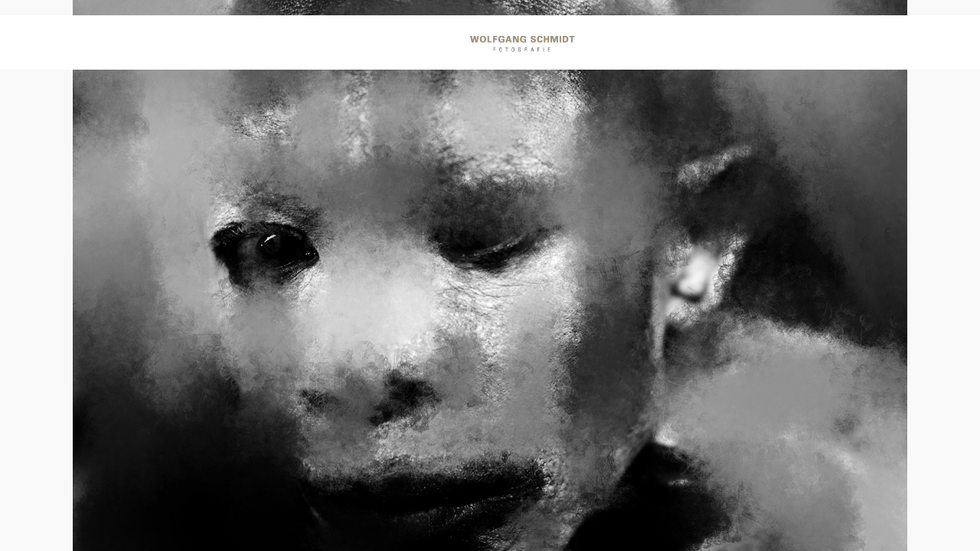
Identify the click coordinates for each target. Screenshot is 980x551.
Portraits (199, 45)
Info (723, 45)
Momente (403, 45)
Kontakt (798, 45)
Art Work (645, 45)
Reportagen (302, 45)
